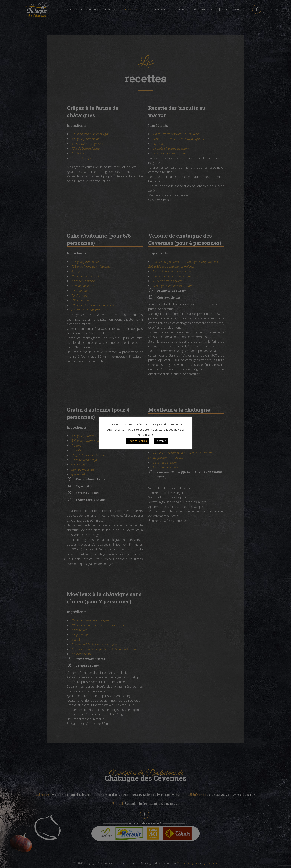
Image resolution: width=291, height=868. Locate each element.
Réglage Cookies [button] (137, 441)
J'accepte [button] (161, 441)
